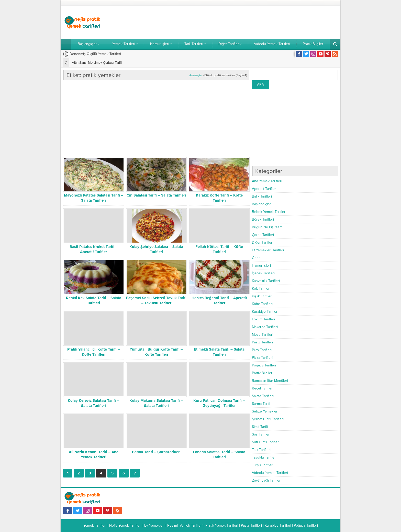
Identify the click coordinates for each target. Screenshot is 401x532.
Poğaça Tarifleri (264, 365)
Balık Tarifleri (262, 196)
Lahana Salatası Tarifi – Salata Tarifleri (219, 454)
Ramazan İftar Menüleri (270, 381)
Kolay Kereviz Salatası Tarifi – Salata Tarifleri (93, 403)
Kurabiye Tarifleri (265, 312)
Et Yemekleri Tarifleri (268, 250)
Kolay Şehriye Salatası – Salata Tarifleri (156, 249)
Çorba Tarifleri (263, 235)
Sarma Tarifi (261, 404)
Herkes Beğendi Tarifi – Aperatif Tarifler (219, 300)
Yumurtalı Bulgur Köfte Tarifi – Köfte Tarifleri (156, 352)
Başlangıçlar (261, 204)
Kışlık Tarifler (262, 296)
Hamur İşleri (261, 265)
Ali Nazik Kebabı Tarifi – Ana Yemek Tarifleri (94, 454)
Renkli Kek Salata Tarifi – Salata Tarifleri (94, 300)
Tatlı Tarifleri (261, 450)
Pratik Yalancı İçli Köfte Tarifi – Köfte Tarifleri (94, 352)
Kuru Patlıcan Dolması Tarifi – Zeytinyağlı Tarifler (219, 403)
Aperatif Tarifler (264, 189)
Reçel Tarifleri (263, 388)
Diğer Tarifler (262, 242)
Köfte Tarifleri (262, 304)
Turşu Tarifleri (263, 465)
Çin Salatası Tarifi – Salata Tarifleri (156, 195)
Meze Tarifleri (263, 335)
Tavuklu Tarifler (264, 457)
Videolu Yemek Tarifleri (270, 473)
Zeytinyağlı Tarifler (266, 480)
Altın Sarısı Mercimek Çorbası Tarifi (97, 63)
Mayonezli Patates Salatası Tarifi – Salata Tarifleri (94, 198)
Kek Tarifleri (261, 289)
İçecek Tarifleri (263, 273)
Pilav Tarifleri (262, 350)
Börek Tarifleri (263, 219)
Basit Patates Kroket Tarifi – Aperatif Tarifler (94, 249)
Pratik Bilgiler (262, 373)
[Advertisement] (245, 22)
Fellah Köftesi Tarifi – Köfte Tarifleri (219, 249)
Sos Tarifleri (261, 434)
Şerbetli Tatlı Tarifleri (268, 419)
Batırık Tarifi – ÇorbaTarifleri (156, 452)
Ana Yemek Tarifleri (267, 181)
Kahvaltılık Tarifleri (266, 281)
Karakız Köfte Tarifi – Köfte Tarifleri (219, 198)
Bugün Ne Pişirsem (267, 227)
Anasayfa (195, 75)
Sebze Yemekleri (265, 411)
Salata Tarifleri (263, 396)
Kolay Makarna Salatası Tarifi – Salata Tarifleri (156, 403)
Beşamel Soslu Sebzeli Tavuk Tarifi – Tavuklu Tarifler (156, 300)
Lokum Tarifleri (263, 319)
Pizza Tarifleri (262, 358)
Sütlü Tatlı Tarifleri (266, 442)
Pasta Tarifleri (262, 342)
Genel (257, 258)
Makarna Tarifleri (265, 327)
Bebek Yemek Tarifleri (269, 212)
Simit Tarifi (260, 427)
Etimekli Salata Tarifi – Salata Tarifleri (219, 352)
